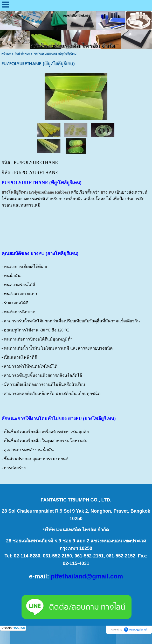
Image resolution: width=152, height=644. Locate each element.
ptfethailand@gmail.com (87, 576)
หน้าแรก (6, 54)
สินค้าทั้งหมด (22, 54)
